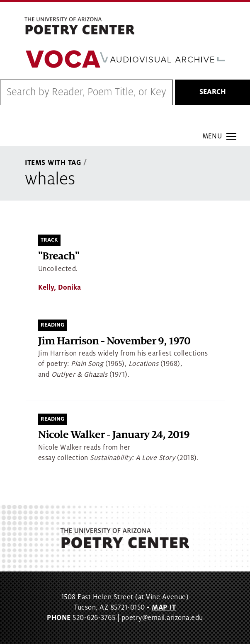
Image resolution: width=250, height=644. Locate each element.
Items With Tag (53, 163)
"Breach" (59, 256)
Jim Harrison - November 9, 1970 (114, 341)
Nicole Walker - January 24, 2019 (114, 435)
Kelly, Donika (59, 288)
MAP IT (164, 608)
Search (213, 92)
